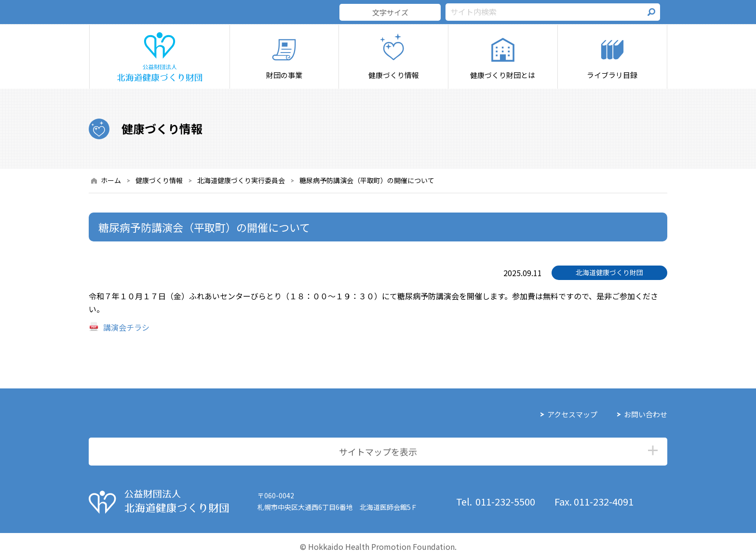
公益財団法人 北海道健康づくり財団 (159, 502)
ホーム (111, 180)
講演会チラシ (126, 327)
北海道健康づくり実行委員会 (241, 180)
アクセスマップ (572, 414)
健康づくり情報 (159, 180)
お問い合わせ (646, 414)
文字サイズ (390, 12)
